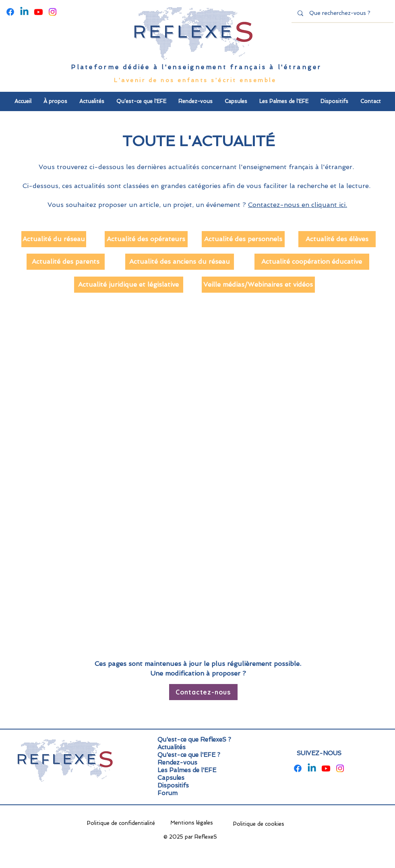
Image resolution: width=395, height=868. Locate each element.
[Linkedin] (24, 12)
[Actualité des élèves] (337, 239)
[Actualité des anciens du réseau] (180, 262)
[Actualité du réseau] (54, 239)
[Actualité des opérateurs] (146, 239)
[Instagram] (53, 12)
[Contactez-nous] (203, 692)
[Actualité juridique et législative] (129, 285)
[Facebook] (10, 12)
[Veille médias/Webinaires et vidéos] (258, 285)
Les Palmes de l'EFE (187, 770)
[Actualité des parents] (66, 262)
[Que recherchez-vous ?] (343, 13)
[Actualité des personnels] (243, 239)
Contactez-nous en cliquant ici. (298, 205)
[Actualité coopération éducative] (312, 262)
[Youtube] (38, 12)
